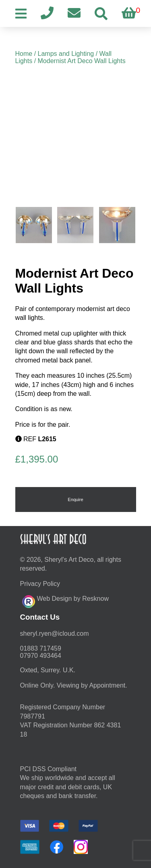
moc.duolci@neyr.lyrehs (55, 634)
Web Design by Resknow (65, 600)
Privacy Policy (40, 584)
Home (24, 54)
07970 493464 (41, 656)
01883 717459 (41, 648)
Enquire (75, 500)
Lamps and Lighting (66, 54)
